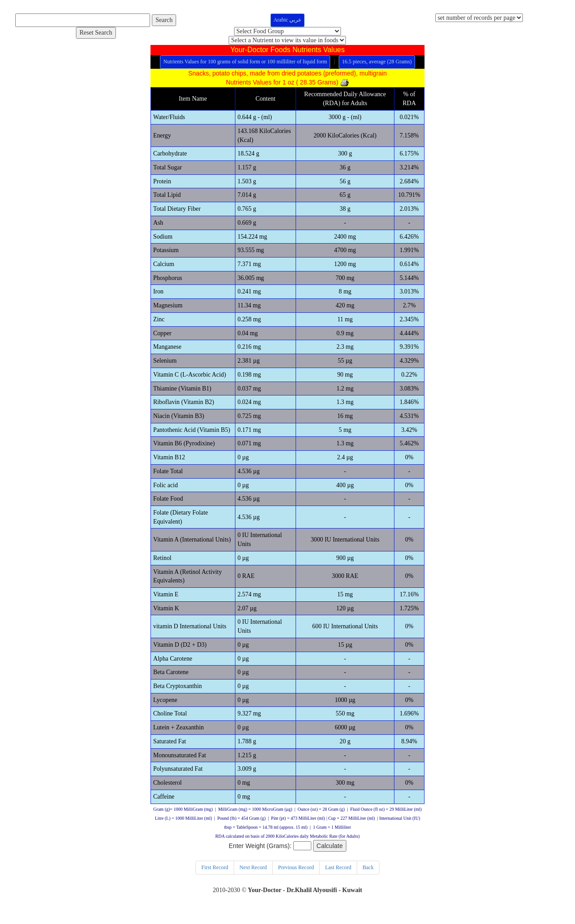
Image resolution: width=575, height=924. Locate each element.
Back (368, 874)
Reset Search (96, 33)
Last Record (338, 874)
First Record (215, 874)
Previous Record (296, 874)
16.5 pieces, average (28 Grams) (377, 62)
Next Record (253, 874)
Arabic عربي (288, 20)
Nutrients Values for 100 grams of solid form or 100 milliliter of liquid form (245, 62)
